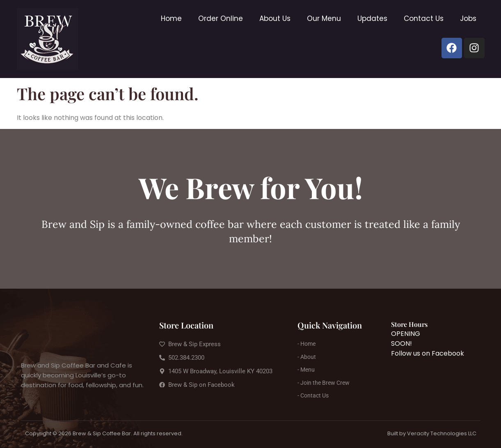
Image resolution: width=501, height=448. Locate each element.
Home (171, 18)
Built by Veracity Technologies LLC (432, 433)
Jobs (468, 18)
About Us (275, 18)
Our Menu (324, 18)
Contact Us (424, 18)
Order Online (221, 18)
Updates (372, 18)
